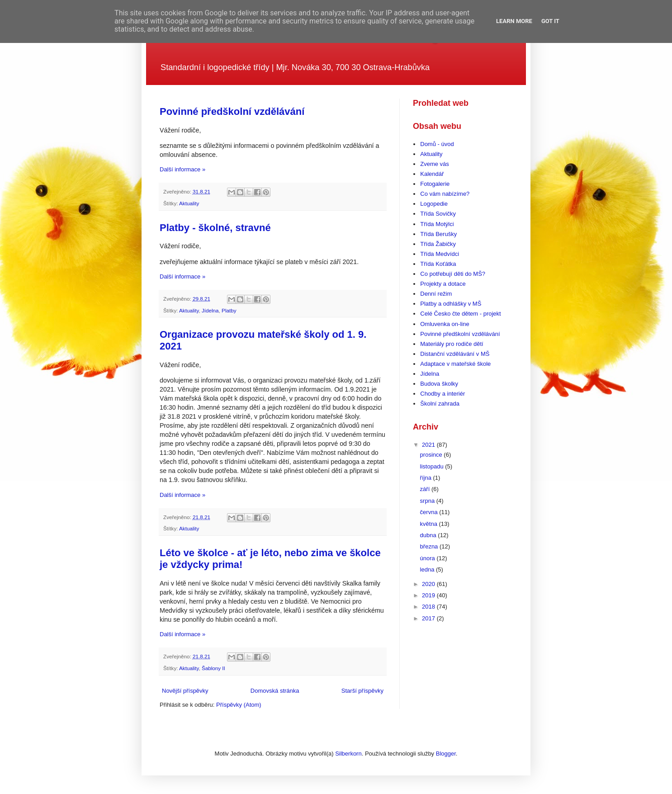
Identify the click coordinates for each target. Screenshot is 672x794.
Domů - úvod (437, 144)
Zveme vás (435, 164)
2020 (429, 584)
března (430, 546)
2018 (429, 607)
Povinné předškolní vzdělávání (232, 111)
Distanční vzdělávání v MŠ (455, 354)
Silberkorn (348, 754)
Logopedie (434, 204)
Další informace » (182, 169)
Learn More (514, 21)
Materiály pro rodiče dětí (452, 344)
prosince (432, 455)
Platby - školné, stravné (215, 228)
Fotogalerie (435, 184)
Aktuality (189, 203)
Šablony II (213, 668)
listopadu (433, 466)
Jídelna (210, 310)
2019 (429, 595)
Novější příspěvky (185, 691)
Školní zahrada (440, 404)
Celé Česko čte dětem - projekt (460, 314)
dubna (429, 535)
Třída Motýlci (437, 224)
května (430, 524)
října (427, 478)
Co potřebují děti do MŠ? (453, 274)
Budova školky (439, 384)
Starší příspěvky (362, 691)
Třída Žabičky (438, 244)
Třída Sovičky (438, 214)
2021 (429, 445)
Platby (229, 310)
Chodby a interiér (442, 394)
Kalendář (432, 174)
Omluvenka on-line (445, 324)
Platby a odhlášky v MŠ (451, 304)
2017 (429, 618)
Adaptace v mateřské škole (455, 364)
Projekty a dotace (443, 284)
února (428, 558)
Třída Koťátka (438, 264)
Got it (550, 21)
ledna (428, 570)
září (426, 489)
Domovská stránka (275, 691)
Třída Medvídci (440, 254)
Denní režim (436, 294)
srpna (428, 501)
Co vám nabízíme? (445, 194)
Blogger (446, 754)
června (430, 512)
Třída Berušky (438, 234)
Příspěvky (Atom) (239, 705)
